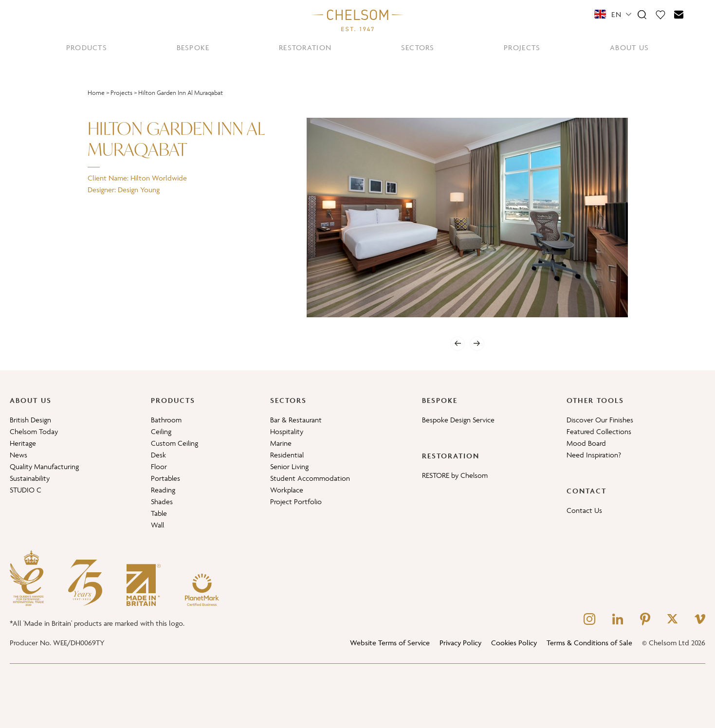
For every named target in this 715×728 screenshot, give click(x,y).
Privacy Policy (460, 643)
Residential (287, 455)
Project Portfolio (296, 501)
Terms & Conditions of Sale (589, 643)
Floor (159, 466)
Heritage (23, 443)
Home (96, 93)
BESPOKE (193, 47)
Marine (281, 443)
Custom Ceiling (174, 443)
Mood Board (586, 443)
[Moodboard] (660, 14)
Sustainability (30, 478)
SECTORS (418, 47)
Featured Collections (599, 431)
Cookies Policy (514, 643)
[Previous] (458, 344)
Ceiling (161, 431)
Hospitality (287, 431)
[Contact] (679, 14)
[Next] (477, 344)
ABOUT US (629, 47)
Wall (157, 525)
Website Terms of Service (390, 643)
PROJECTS (522, 47)
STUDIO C (26, 490)
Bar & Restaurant (296, 420)
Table (159, 513)
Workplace (287, 490)
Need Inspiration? (594, 455)
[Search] (642, 14)
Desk (158, 455)
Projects (121, 93)
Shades (162, 501)
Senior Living (289, 466)
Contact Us (584, 510)
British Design (30, 420)
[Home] (358, 20)
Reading (163, 490)
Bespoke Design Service (458, 420)
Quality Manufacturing (44, 466)
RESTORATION (305, 47)
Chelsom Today (34, 431)
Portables (165, 478)
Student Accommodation (310, 478)
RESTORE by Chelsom (455, 475)
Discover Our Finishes (600, 420)
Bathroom (166, 420)
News (18, 455)
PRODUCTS (87, 47)
